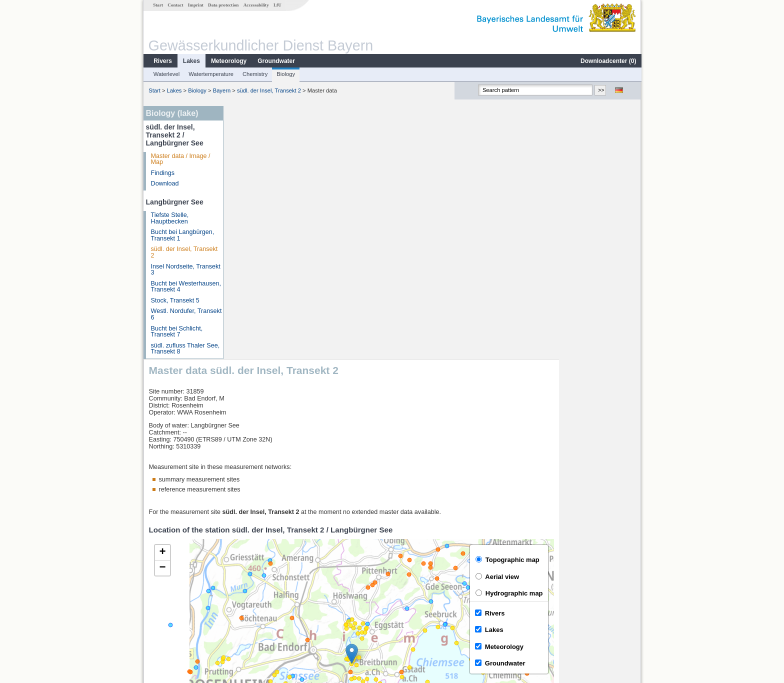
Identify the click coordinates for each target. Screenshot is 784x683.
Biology (285, 74)
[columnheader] (292, 558)
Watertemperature (210, 74)
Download (164, 183)
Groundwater (276, 61)
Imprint (195, 5)
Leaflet (610, 531)
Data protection (223, 5)
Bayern (221, 90)
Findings (162, 173)
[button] (434, 401)
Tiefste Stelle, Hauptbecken (169, 218)
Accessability (256, 5)
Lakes (191, 61)
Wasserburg (254, 580)
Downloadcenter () (608, 61)
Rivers (162, 61)
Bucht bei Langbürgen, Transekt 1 (182, 235)
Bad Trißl (250, 591)
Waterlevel (166, 74)
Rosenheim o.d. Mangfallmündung (285, 569)
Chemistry (254, 74)
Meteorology (228, 61)
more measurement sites (278, 613)
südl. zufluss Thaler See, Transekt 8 (185, 349)
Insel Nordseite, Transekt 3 (185, 270)
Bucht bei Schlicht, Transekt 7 (176, 332)
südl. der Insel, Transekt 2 (268, 90)
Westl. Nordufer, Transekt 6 (186, 314)
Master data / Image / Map (180, 159)
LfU (277, 5)
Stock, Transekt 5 (175, 300)
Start (157, 5)
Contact (175, 5)
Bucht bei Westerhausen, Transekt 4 (185, 287)
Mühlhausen (255, 602)
